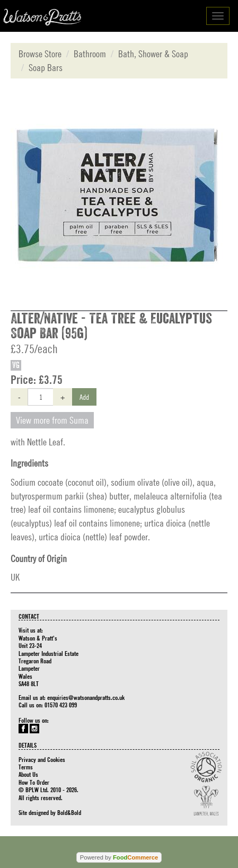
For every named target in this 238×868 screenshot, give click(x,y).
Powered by (119, 857)
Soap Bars (46, 68)
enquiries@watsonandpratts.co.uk (86, 697)
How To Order (34, 782)
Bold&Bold (69, 812)
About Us (28, 774)
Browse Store (40, 54)
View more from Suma (52, 420)
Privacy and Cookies (42, 759)
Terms (26, 767)
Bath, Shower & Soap (153, 54)
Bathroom (90, 54)
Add (84, 397)
